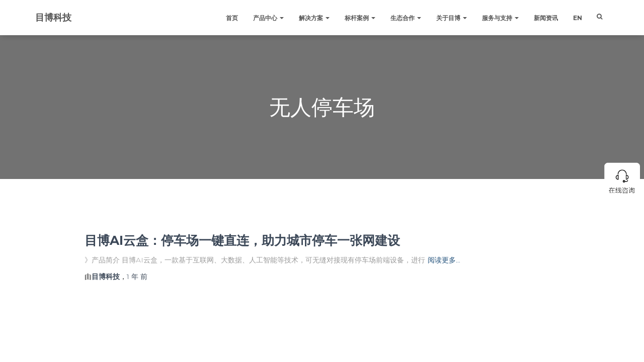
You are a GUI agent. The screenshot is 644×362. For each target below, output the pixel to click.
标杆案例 (360, 18)
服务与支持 (500, 18)
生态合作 (406, 18)
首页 (232, 18)
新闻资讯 (546, 18)
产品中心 (268, 18)
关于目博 (452, 18)
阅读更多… (444, 260)
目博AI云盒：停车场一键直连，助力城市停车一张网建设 (242, 240)
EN (578, 18)
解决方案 (314, 18)
